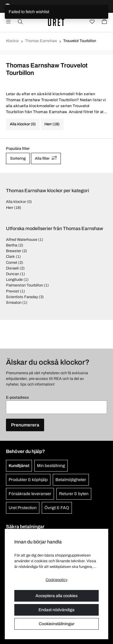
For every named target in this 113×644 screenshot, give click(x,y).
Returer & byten (74, 494)
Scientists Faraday (22, 297)
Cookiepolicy (56, 580)
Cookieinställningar (57, 624)
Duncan (13, 274)
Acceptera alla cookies (56, 596)
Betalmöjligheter (71, 480)
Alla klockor (16, 202)
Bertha (12, 245)
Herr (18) (52, 124)
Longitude (14, 280)
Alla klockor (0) (23, 124)
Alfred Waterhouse (22, 240)
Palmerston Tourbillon (24, 285)
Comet (12, 263)
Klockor (12, 41)
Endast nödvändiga (56, 610)
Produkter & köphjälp (28, 480)
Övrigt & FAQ (57, 508)
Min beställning (51, 466)
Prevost (13, 291)
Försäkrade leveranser (30, 494)
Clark (10, 257)
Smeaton (14, 303)
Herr (10, 208)
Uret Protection (23, 508)
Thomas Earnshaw (41, 41)
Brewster (14, 251)
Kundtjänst (19, 466)
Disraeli (12, 268)
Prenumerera (25, 425)
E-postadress (17, 398)
